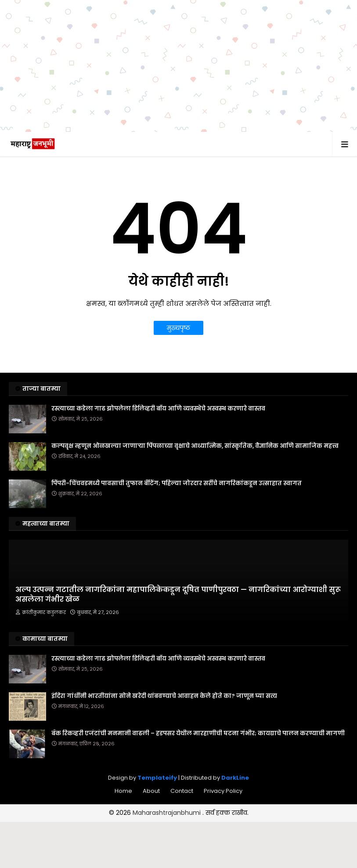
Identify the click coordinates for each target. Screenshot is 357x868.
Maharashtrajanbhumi (168, 813)
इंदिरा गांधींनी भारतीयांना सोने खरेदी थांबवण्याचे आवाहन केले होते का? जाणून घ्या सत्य (164, 696)
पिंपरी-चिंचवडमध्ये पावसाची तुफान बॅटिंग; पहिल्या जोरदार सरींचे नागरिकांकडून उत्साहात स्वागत (177, 483)
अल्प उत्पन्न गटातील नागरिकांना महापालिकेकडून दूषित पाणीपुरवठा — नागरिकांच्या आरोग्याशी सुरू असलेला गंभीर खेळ (178, 595)
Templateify (157, 778)
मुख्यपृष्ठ (178, 328)
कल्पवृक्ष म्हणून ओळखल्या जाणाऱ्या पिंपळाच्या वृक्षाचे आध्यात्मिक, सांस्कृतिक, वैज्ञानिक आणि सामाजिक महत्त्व (195, 446)
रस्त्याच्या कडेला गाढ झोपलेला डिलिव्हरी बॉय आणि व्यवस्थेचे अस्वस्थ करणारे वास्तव (158, 409)
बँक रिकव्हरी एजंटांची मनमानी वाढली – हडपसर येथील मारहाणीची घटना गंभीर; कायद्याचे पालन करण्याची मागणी (198, 734)
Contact (182, 791)
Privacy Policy (223, 791)
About (151, 791)
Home (123, 791)
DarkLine (235, 778)
